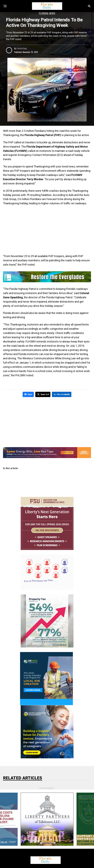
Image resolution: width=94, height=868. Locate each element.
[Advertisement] (47, 230)
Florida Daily (22, 48)
